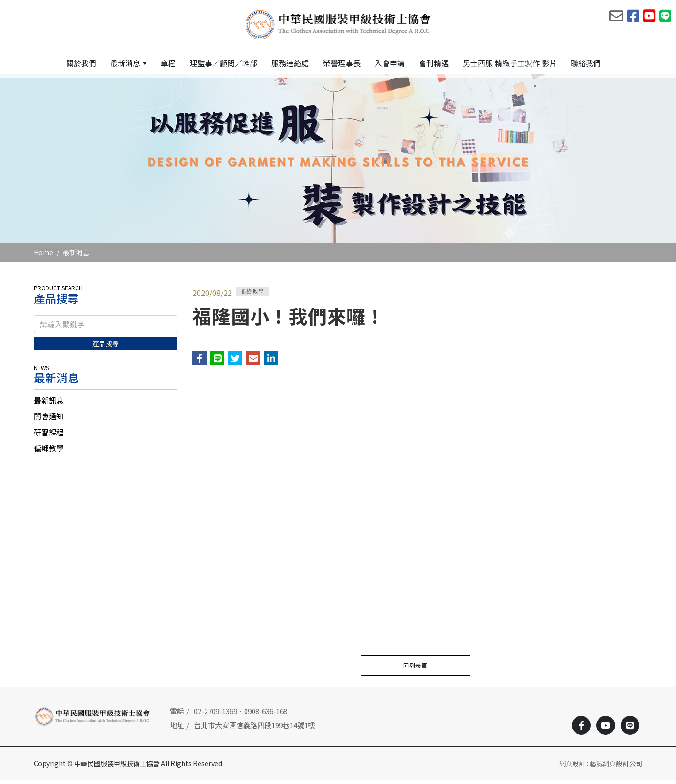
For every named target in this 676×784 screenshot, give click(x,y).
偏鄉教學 (49, 452)
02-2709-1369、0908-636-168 (241, 715)
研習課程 (49, 436)
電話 (177, 715)
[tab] (106, 404)
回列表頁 (415, 669)
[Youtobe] (606, 729)
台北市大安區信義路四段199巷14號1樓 (254, 729)
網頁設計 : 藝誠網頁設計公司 (601, 767)
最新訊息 (49, 404)
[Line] (630, 729)
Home (43, 256)
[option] (338, 163)
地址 (177, 729)
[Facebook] (581, 729)
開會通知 (49, 420)
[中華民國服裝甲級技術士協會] (338, 24)
